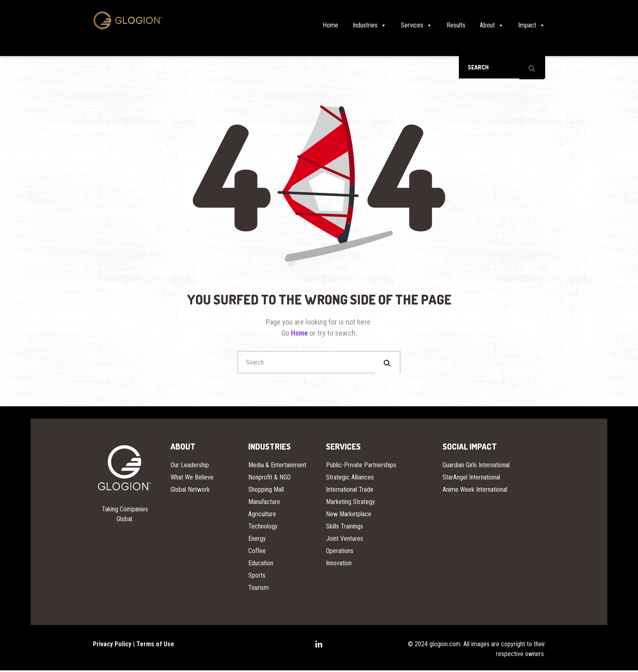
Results (456, 25)
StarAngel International (471, 479)
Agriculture (262, 516)
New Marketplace (349, 516)
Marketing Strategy (350, 503)
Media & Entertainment (277, 467)
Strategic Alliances (350, 479)
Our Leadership (190, 467)
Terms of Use (155, 646)
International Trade (350, 491)
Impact (532, 25)
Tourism (258, 589)
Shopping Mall (266, 491)
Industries (370, 25)
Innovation (339, 565)
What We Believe (192, 479)
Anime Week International (475, 491)
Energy (257, 540)
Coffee (257, 552)
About (492, 25)
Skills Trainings (345, 528)
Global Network (190, 491)
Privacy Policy (112, 646)
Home (330, 25)
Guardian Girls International (476, 467)
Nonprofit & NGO (270, 479)
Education (261, 565)
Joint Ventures (345, 540)
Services (417, 25)
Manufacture (264, 503)
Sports (257, 577)
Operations (340, 552)
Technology (263, 528)
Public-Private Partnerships (361, 467)
